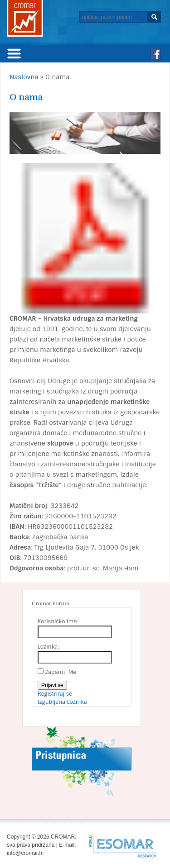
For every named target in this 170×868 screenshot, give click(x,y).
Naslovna (24, 77)
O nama (26, 97)
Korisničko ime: (58, 621)
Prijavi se (52, 685)
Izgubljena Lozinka (62, 702)
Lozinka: (48, 647)
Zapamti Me (61, 672)
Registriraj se (55, 694)
